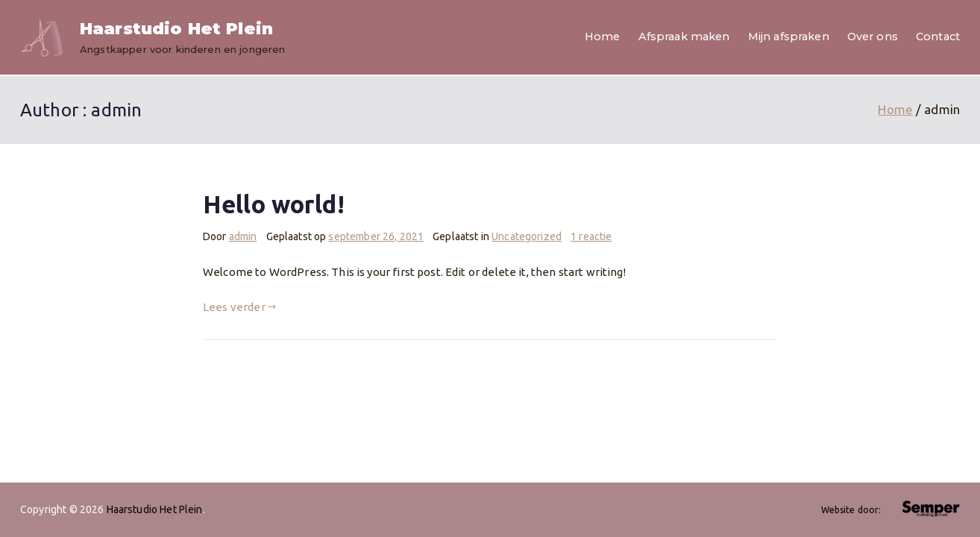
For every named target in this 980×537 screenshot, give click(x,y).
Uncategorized (527, 236)
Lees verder (239, 307)
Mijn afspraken (789, 37)
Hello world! (274, 204)
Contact (938, 37)
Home (603, 37)
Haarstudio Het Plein (176, 29)
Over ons (873, 37)
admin (243, 236)
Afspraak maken (684, 37)
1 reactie (591, 236)
